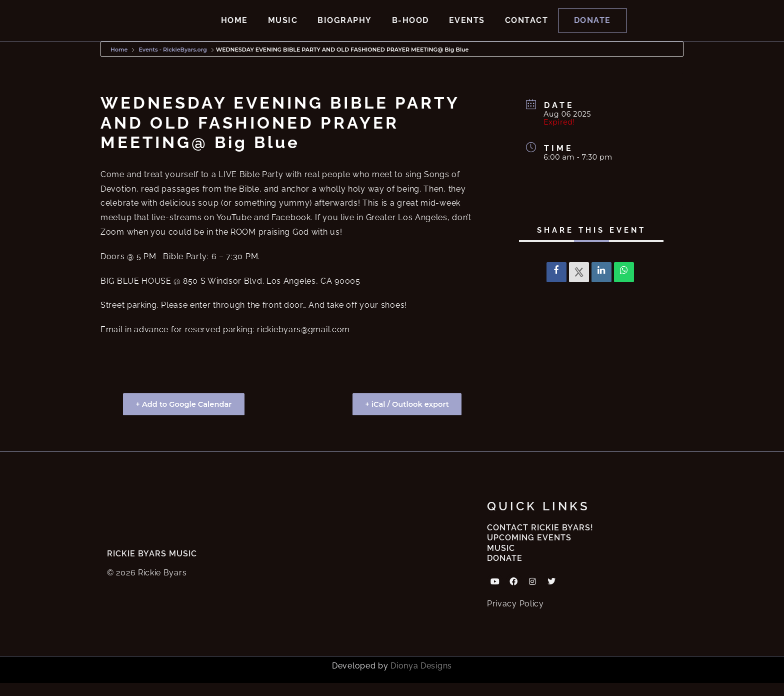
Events (467, 27)
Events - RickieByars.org (172, 63)
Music (283, 27)
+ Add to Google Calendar (187, 417)
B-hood (410, 27)
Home (234, 27)
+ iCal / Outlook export (404, 417)
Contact (527, 27)
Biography (345, 27)
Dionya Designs (421, 679)
